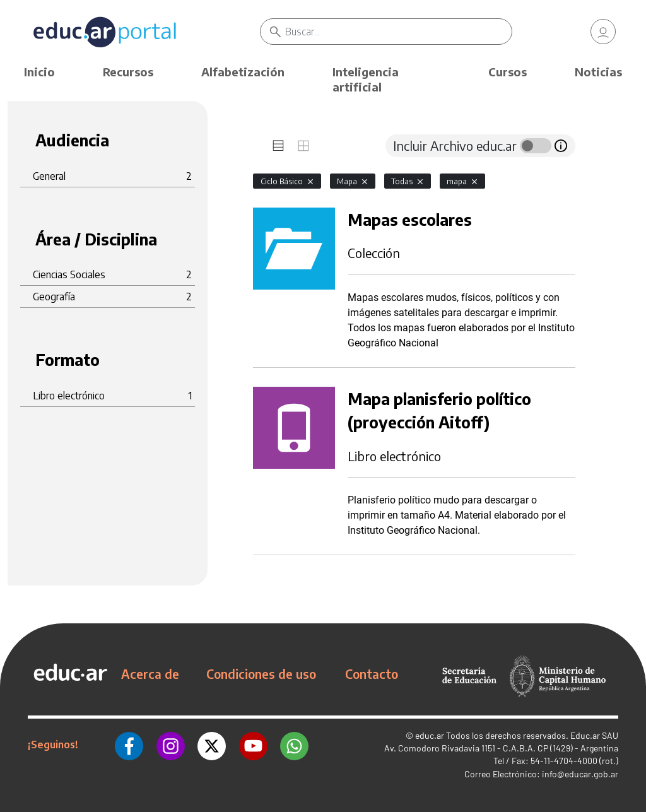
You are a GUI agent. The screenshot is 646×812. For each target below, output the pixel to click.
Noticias (598, 72)
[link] (603, 32)
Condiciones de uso (261, 674)
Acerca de (150, 674)
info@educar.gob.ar (580, 774)
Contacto (372, 674)
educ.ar (430, 735)
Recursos (128, 72)
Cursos (508, 72)
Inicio (39, 72)
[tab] (278, 146)
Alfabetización (243, 72)
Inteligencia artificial (366, 79)
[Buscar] (398, 32)
